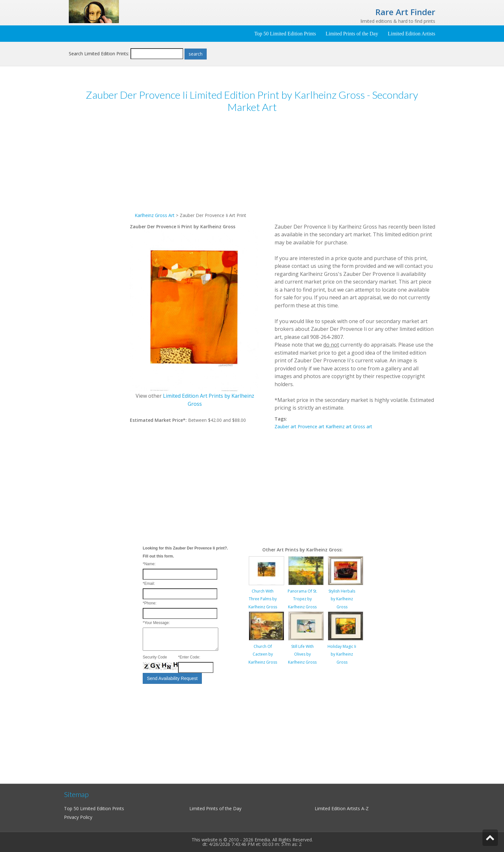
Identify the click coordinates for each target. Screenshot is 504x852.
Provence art (311, 426)
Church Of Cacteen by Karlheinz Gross (263, 654)
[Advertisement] (99, 218)
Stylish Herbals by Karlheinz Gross (342, 599)
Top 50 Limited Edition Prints (285, 34)
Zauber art (285, 426)
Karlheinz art (339, 426)
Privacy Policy (78, 817)
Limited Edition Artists (411, 34)
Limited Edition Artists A (339, 808)
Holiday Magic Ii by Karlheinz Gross (342, 654)
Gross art (363, 426)
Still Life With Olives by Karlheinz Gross (302, 654)
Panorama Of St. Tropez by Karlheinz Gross (302, 599)
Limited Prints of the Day (352, 34)
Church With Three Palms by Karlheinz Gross (263, 599)
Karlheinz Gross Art (155, 215)
